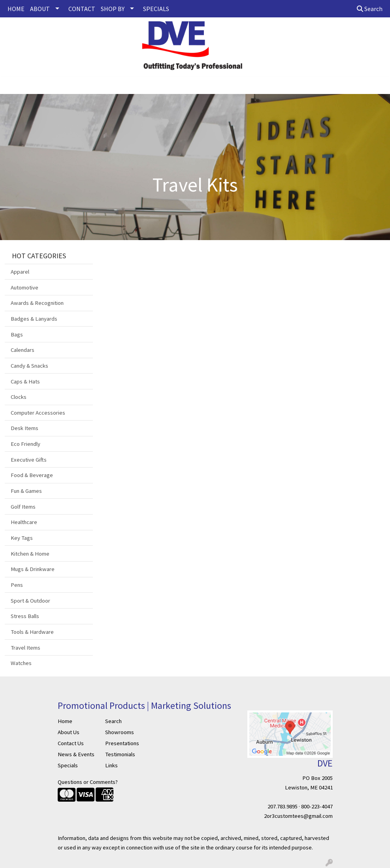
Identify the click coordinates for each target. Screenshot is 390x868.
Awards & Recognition (37, 303)
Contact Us (71, 743)
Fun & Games (26, 491)
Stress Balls (25, 616)
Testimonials (120, 754)
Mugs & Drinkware (33, 569)
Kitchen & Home (30, 554)
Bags (17, 334)
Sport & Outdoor (30, 601)
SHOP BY (113, 9)
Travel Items (25, 648)
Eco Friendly (25, 444)
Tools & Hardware (32, 632)
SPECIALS (156, 9)
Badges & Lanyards (34, 319)
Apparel (20, 272)
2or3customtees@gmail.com (298, 816)
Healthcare (24, 522)
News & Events (76, 754)
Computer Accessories (38, 413)
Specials (68, 765)
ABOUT (40, 9)
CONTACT (82, 9)
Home (65, 721)
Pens (17, 585)
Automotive (24, 287)
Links (111, 765)
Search (370, 9)
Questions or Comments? (88, 782)
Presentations (122, 743)
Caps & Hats (25, 381)
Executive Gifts (29, 460)
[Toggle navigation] (12, 85)
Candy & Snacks (29, 366)
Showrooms (120, 732)
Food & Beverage (32, 475)
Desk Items (24, 428)
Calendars (23, 350)
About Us (69, 732)
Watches (21, 663)
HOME (16, 9)
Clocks (19, 397)
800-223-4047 (317, 806)
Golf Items (23, 507)
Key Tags (22, 538)
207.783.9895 (283, 806)
